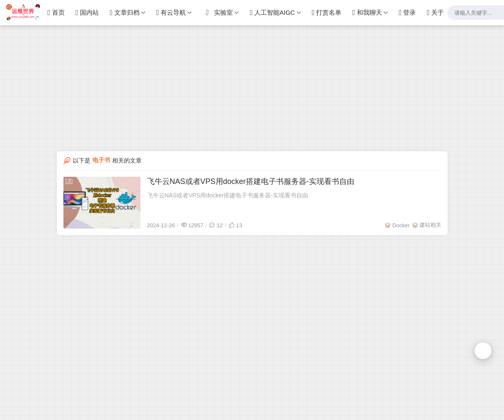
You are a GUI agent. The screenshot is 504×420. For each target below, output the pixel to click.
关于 (435, 13)
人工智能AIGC (272, 13)
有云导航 (171, 13)
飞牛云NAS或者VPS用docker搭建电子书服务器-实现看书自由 (251, 181)
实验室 (218, 12)
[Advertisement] (252, 59)
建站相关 (430, 225)
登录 (408, 13)
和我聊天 (367, 13)
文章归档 (125, 13)
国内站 (87, 13)
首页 (56, 13)
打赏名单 (327, 13)
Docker (401, 225)
